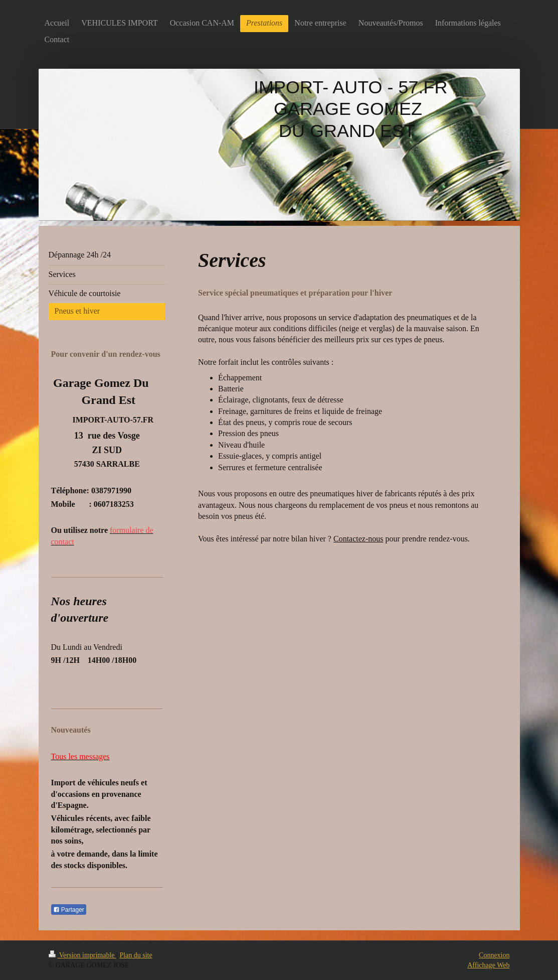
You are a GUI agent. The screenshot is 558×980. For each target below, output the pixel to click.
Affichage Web (488, 965)
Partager (69, 910)
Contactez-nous (358, 539)
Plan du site (136, 955)
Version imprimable (83, 955)
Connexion (494, 955)
